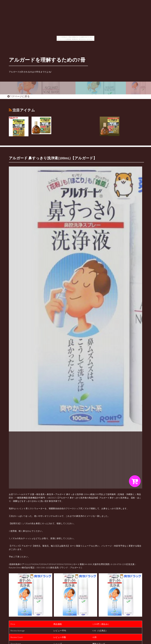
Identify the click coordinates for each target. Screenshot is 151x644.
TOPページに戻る (19, 96)
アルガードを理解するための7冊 (47, 60)
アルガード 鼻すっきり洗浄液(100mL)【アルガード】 (53, 158)
